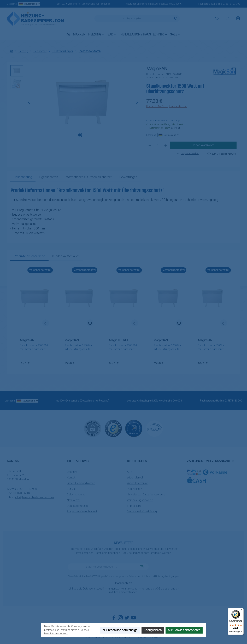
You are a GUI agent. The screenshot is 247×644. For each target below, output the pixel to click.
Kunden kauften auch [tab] (66, 256)
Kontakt (72, 478)
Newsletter (73, 500)
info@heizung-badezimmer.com (34, 497)
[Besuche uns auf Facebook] (114, 618)
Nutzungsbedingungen (167, 576)
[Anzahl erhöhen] (166, 145)
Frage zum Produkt (188, 154)
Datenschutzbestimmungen (99, 589)
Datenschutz (134, 489)
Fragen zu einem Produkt (82, 511)
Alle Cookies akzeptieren (184, 630)
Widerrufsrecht (136, 478)
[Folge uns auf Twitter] (127, 618)
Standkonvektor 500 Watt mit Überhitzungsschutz (212, 347)
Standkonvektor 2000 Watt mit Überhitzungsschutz (123, 347)
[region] (75, 102)
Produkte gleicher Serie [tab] (29, 256)
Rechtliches (137, 461)
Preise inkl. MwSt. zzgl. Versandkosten (167, 106)
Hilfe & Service (79, 461)
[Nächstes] (137, 102)
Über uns (72, 472)
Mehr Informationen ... (56, 634)
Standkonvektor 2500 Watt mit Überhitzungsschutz (79, 347)
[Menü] (242, 610)
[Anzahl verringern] (150, 145)
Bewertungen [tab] (128, 177)
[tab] (23, 177)
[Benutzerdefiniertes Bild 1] (113, 428)
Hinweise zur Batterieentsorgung (146, 494)
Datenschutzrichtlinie (139, 576)
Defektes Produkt (77, 506)
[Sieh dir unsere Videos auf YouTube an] (133, 618)
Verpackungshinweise (140, 500)
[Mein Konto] (228, 19)
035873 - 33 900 (231, 4)
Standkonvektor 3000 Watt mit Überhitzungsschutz (34, 347)
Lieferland (24, 4)
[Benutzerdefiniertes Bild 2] (134, 428)
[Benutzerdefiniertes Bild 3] (154, 429)
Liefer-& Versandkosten (81, 483)
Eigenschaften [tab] (48, 177)
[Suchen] (176, 19)
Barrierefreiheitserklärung (142, 511)
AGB (130, 472)
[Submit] (142, 567)
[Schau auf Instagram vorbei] (120, 618)
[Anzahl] (158, 145)
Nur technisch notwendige (120, 630)
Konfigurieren (153, 630)
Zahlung (72, 489)
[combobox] (133, 19)
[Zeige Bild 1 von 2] (80, 135)
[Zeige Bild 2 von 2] (86, 135)
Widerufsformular (137, 483)
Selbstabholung (76, 494)
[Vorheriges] (29, 102)
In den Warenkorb (203, 145)
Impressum (134, 506)
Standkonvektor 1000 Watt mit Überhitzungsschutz (168, 347)
